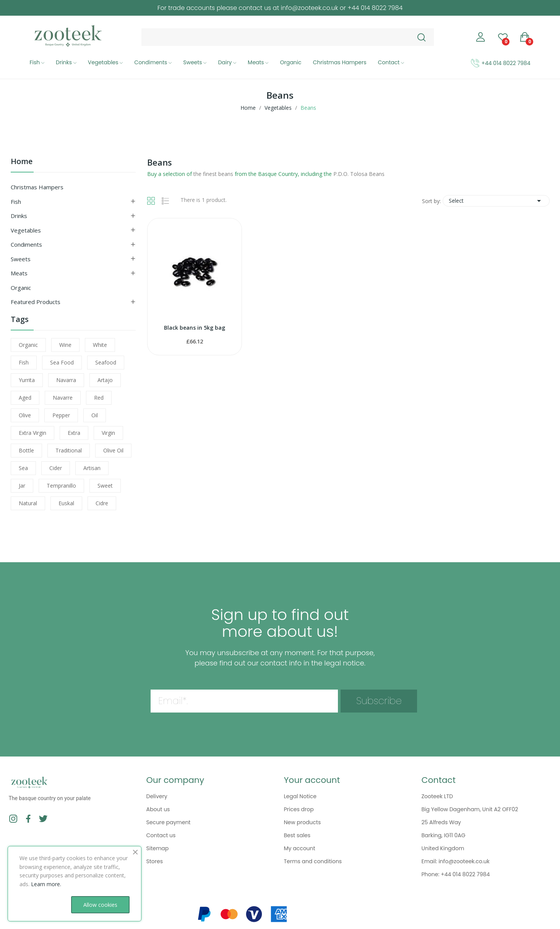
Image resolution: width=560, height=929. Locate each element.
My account (300, 848)
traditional (69, 450)
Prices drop (299, 809)
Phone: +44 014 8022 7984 (456, 874)
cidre (102, 503)
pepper (61, 415)
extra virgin (32, 433)
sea (23, 468)
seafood (106, 362)
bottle (26, 450)
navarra (66, 380)
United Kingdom (443, 848)
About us (158, 809)
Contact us (161, 835)
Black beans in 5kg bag (195, 328)
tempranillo (61, 486)
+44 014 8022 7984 (506, 63)
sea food (62, 362)
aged (25, 398)
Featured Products (36, 302)
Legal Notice (300, 796)
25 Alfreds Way (442, 822)
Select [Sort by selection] (496, 201)
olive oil (113, 450)
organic (28, 345)
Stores (155, 861)
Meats (19, 273)
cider (56, 468)
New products (303, 822)
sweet (105, 486)
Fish (16, 202)
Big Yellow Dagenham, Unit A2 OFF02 (470, 809)
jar (22, 486)
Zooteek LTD (437, 796)
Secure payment (169, 822)
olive (25, 415)
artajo (105, 380)
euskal (66, 503)
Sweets (21, 259)
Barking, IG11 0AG (444, 835)
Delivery (157, 796)
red (99, 398)
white (100, 345)
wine (65, 345)
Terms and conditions (313, 861)
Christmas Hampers (37, 187)
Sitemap (158, 848)
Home (22, 162)
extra (74, 433)
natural (28, 503)
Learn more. (46, 884)
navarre (63, 398)
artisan (92, 468)
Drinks (19, 216)
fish (24, 362)
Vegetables (26, 230)
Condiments (26, 244)
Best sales (297, 835)
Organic (21, 288)
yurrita (27, 380)
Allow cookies (100, 905)
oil (95, 415)
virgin (108, 433)
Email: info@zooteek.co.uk (456, 861)
